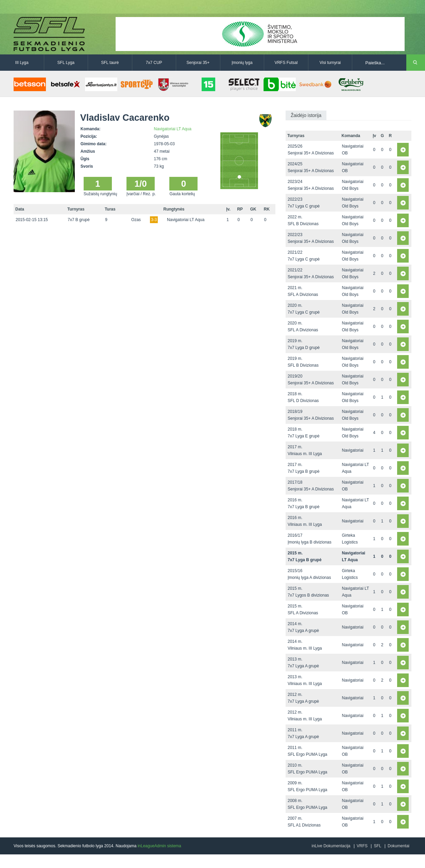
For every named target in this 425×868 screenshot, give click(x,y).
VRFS (362, 846)
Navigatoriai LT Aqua (173, 129)
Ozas (136, 220)
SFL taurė (110, 63)
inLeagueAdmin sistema (159, 846)
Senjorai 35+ (198, 63)
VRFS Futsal (286, 63)
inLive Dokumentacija (331, 846)
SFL (377, 846)
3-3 (154, 220)
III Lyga (22, 63)
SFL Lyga (66, 63)
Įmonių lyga (242, 63)
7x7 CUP (154, 63)
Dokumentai (398, 846)
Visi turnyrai (330, 63)
